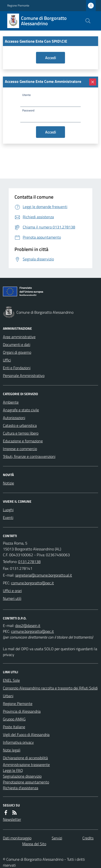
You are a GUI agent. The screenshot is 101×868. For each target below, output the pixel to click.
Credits (88, 838)
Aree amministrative (19, 337)
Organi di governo (17, 352)
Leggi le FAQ (13, 770)
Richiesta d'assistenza (21, 788)
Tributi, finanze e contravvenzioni (29, 456)
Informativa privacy (18, 742)
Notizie (8, 483)
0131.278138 (29, 562)
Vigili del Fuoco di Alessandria (26, 735)
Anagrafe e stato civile (21, 410)
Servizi (57, 838)
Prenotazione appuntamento (26, 782)
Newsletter (12, 819)
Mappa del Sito (34, 844)
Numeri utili (12, 598)
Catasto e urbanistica (20, 425)
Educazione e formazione (23, 441)
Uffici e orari (12, 591)
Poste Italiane (14, 727)
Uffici (7, 360)
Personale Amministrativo (24, 375)
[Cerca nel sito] (88, 21)
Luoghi (8, 510)
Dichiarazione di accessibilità (25, 758)
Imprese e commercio (20, 449)
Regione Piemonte (18, 6)
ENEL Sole (11, 680)
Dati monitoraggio (17, 838)
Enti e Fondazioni (17, 368)
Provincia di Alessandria (22, 711)
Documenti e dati (17, 344)
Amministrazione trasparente (26, 765)
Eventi (8, 517)
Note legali (12, 750)
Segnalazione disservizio (22, 776)
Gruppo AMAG (14, 719)
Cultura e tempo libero (21, 433)
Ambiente (11, 402)
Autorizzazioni (14, 418)
